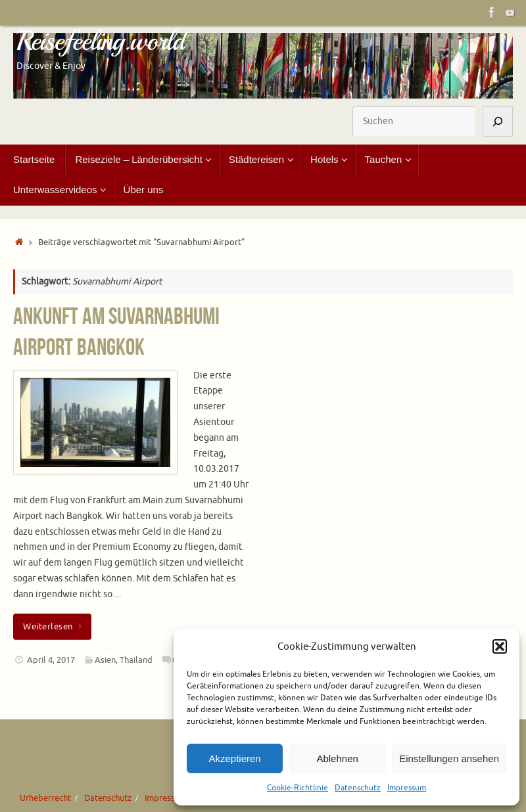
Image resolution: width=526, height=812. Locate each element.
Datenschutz (358, 788)
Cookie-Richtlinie (298, 788)
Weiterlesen (55, 627)
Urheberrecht (45, 798)
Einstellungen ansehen (449, 758)
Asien (105, 660)
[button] (500, 646)
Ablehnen (337, 758)
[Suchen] (498, 122)
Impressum (407, 788)
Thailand (136, 660)
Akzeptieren (234, 758)
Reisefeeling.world (101, 41)
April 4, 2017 (51, 660)
